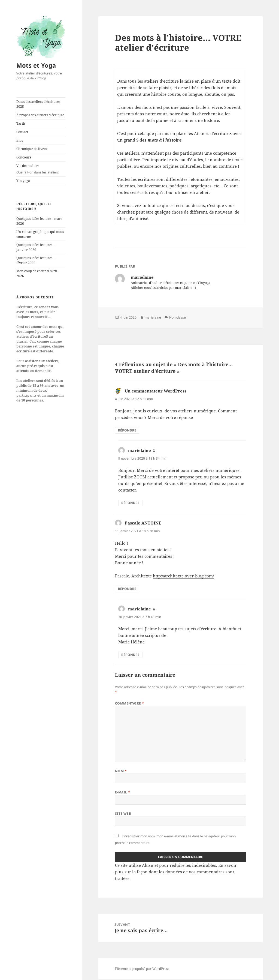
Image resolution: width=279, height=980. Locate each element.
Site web (123, 813)
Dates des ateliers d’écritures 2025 (38, 104)
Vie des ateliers (41, 169)
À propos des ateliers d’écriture (40, 115)
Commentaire (130, 703)
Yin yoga (23, 181)
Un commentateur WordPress (156, 391)
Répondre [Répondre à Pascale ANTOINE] (127, 589)
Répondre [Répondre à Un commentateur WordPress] (127, 430)
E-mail (123, 792)
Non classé (178, 317)
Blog (20, 140)
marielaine (153, 317)
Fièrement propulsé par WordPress (142, 969)
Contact (22, 132)
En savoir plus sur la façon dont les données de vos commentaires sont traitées (176, 872)
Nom (121, 771)
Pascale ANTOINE (143, 523)
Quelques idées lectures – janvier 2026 (36, 247)
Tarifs (21, 123)
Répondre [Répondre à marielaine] (130, 503)
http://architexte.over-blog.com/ (183, 576)
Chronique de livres (32, 149)
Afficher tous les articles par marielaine (162, 288)
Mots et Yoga (36, 65)
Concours (24, 157)
